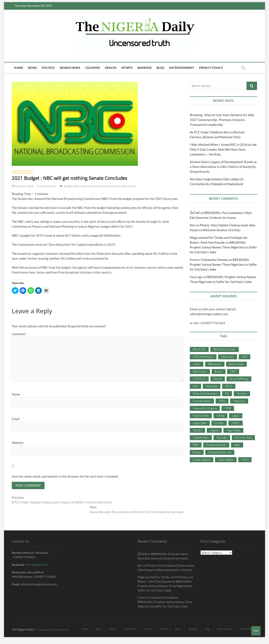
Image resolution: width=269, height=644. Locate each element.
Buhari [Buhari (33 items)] (219, 371)
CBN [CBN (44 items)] (233, 371)
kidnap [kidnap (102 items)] (220, 416)
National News (22, 171)
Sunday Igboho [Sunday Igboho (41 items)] (202, 459)
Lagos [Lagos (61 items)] (236, 416)
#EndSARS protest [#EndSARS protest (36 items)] (225, 349)
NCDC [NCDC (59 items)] (236, 423)
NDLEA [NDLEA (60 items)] (197, 430)
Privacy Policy (211, 68)
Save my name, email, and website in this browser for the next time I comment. (65, 476)
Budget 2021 (71, 186)
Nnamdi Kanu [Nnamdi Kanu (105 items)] (201, 437)
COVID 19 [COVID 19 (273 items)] (199, 379)
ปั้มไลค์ (195, 213)
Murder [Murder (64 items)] (219, 423)
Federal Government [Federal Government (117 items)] (205, 393)
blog (160, 68)
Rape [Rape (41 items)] (237, 445)
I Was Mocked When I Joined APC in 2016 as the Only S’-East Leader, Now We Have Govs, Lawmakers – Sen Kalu (223, 149)
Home (18, 68)
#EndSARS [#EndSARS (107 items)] (199, 349)
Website (18, 443)
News (32, 68)
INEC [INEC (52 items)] (222, 401)
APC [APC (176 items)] (245, 357)
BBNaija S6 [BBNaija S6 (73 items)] (215, 364)
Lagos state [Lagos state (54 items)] (200, 423)
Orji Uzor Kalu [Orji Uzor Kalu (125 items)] (243, 437)
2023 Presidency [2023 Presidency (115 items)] (203, 357)
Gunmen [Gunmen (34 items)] (242, 393)
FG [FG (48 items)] (227, 393)
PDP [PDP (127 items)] (196, 445)
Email (16, 419)
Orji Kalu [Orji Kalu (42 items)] (222, 437)
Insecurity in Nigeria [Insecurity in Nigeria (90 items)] (205, 408)
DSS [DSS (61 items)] (195, 386)
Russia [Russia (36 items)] (197, 452)
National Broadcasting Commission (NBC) (104, 186)
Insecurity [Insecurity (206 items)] (239, 401)
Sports (127, 68)
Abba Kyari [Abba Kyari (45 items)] (228, 357)
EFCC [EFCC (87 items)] (229, 386)
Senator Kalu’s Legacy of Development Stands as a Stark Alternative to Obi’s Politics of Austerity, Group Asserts (223, 167)
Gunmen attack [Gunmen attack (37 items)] (202, 401)
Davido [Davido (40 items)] (218, 379)
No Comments (47, 186)
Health (111, 68)
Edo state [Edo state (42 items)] (212, 386)
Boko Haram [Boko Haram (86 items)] (236, 364)
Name (16, 394)
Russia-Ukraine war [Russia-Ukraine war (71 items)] (220, 452)
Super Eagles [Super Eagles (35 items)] (226, 459)
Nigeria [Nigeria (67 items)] (214, 430)
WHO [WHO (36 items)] (245, 459)
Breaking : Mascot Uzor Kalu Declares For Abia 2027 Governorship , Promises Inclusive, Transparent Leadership (222, 120)
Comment (19, 334)
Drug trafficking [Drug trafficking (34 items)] (239, 379)
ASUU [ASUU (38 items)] (197, 364)
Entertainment (182, 68)
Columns (93, 68)
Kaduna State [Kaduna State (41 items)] (201, 416)
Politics (48, 68)
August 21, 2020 (22, 186)
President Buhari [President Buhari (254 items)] (216, 445)
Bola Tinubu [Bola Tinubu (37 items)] (200, 371)
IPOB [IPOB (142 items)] (228, 408)
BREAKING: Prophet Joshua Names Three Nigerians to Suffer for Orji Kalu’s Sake (223, 247)
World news (70, 68)
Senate (132, 186)
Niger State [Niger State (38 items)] (233, 430)
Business (145, 68)
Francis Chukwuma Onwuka (209, 260)
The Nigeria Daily (37, 565)
